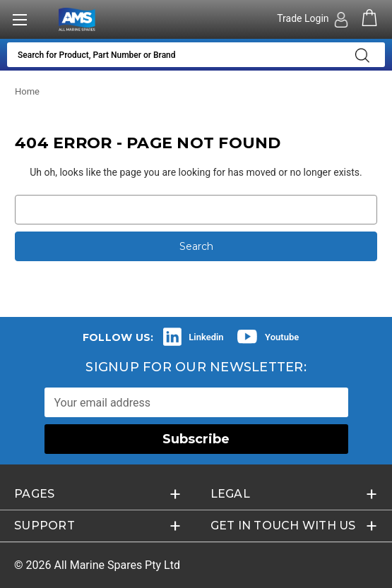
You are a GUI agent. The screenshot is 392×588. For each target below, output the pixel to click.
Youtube (282, 337)
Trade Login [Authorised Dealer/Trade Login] (304, 18)
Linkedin (206, 337)
